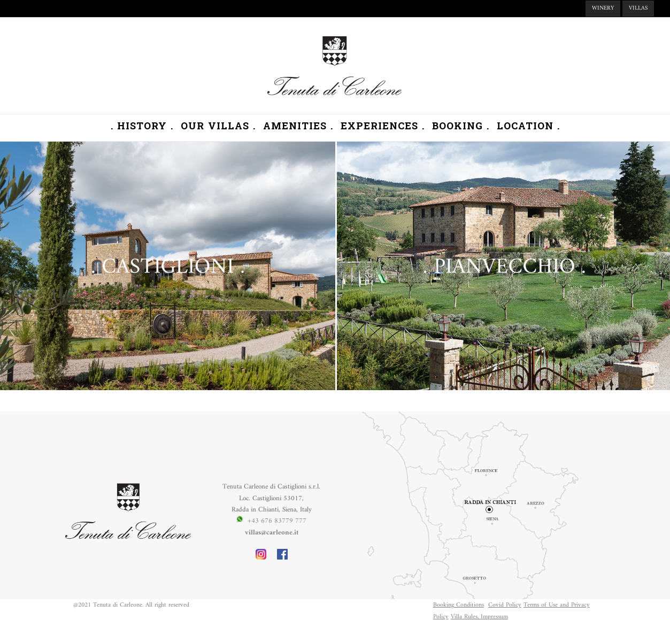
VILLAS (638, 8)
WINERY (603, 8)
